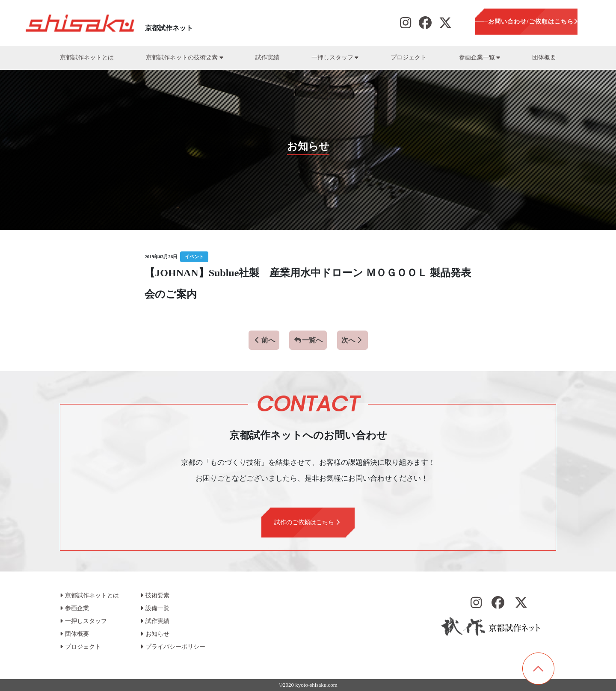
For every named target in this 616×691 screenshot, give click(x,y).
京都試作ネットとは (87, 58)
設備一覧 (155, 608)
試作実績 (267, 58)
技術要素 (155, 595)
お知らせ (155, 634)
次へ (352, 340)
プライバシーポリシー (173, 647)
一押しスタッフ (335, 58)
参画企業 (74, 608)
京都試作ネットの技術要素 (184, 58)
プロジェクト (409, 58)
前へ (264, 340)
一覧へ (308, 340)
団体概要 (544, 58)
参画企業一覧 (480, 58)
